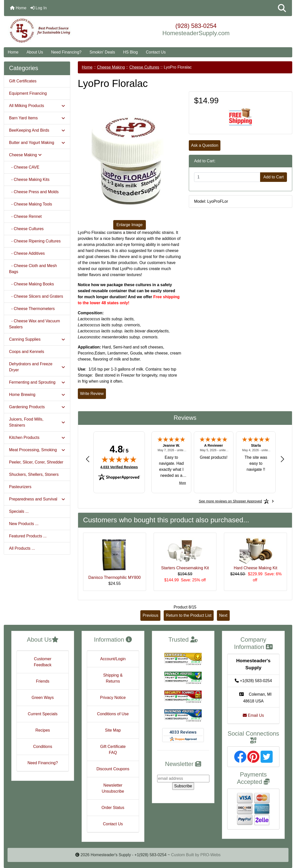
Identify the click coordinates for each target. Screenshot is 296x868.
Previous (150, 615)
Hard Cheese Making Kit (255, 568)
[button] (282, 8)
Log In (39, 8)
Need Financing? (66, 52)
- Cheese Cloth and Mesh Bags (33, 269)
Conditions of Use (113, 714)
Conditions (43, 747)
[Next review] (282, 459)
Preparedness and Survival (37, 499)
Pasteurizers (20, 487)
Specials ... (19, 511)
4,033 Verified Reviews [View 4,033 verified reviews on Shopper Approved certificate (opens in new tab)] (119, 467)
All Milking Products (37, 106)
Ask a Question (205, 145)
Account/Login (113, 659)
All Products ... (22, 548)
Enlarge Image (130, 225)
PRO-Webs (211, 855)
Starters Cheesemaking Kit (185, 568)
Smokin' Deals (102, 52)
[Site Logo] (52, 31)
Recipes (43, 730)
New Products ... (24, 524)
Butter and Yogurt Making (37, 143)
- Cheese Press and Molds (34, 192)
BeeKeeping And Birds (37, 130)
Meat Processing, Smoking (37, 450)
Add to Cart (274, 177)
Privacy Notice (113, 698)
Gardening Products (37, 407)
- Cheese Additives (27, 253)
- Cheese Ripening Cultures (35, 241)
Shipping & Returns (113, 678)
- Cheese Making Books (32, 284)
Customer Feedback (43, 662)
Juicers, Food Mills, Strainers (37, 422)
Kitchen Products (37, 438)
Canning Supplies (37, 339)
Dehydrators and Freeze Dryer (37, 367)
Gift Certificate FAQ (113, 750)
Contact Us (156, 52)
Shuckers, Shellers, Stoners (34, 474)
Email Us (253, 715)
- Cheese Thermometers (32, 309)
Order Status (113, 808)
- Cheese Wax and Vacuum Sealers (35, 324)
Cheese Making (111, 67)
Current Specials (43, 714)
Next (223, 615)
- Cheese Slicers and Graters (36, 296)
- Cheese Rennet (25, 216)
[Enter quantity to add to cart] (227, 177)
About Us (35, 52)
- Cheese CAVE (24, 167)
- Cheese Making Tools (31, 204)
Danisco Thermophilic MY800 (115, 577)
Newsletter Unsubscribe (113, 788)
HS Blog (130, 52)
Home (18, 8)
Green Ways (43, 698)
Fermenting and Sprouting (37, 382)
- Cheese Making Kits (29, 180)
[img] (119, 459)
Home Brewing (37, 395)
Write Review (92, 394)
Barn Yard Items (37, 118)
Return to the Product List (189, 615)
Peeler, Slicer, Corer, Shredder (36, 462)
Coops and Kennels (27, 352)
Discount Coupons (113, 769)
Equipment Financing (28, 93)
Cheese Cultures (144, 67)
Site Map (113, 730)
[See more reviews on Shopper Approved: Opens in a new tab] (230, 501)
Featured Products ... (28, 536)
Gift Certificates (23, 81)
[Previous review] (88, 459)
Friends (43, 681)
